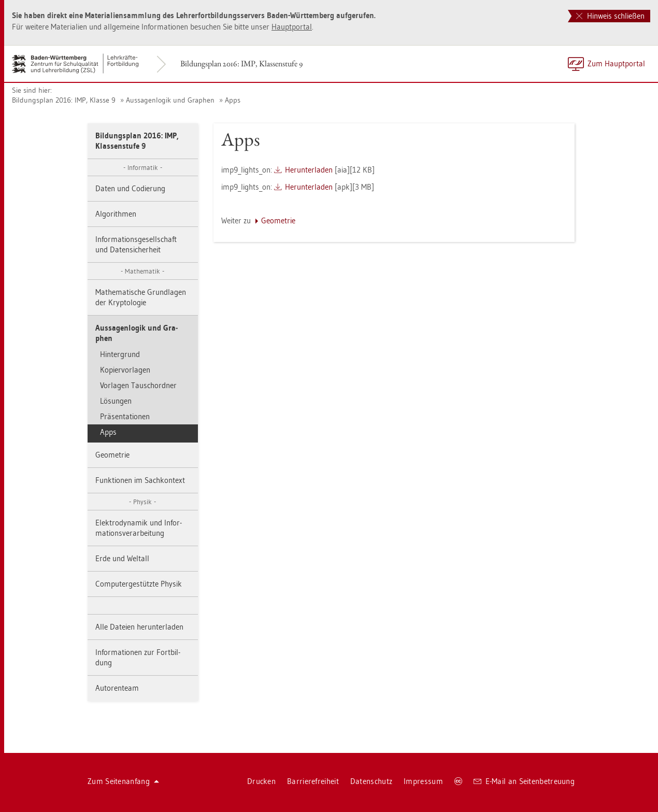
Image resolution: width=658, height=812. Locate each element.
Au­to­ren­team (117, 688)
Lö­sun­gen (116, 401)
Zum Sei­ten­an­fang (123, 781)
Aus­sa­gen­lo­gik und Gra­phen (170, 100)
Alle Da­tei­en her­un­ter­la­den (139, 627)
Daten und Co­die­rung (130, 188)
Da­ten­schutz (371, 781)
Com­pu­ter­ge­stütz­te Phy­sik (139, 584)
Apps (233, 100)
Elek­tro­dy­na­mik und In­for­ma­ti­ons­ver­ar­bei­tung (139, 528)
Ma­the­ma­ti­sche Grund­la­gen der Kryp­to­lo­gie (141, 297)
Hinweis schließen (610, 16)
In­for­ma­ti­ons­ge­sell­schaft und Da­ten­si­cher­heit (136, 244)
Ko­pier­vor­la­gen (125, 370)
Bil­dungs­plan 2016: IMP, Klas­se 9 (64, 100)
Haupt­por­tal (292, 27)
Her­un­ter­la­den (309, 170)
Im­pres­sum (423, 781)
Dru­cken (261, 781)
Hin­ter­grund (120, 354)
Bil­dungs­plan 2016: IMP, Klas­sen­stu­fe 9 (241, 63)
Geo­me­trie (112, 455)
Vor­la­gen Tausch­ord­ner (138, 385)
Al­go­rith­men (116, 214)
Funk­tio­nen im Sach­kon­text (140, 480)
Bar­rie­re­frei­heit (313, 781)
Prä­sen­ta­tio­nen (125, 416)
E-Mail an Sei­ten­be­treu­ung (524, 781)
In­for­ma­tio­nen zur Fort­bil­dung (138, 657)
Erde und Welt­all (122, 558)
